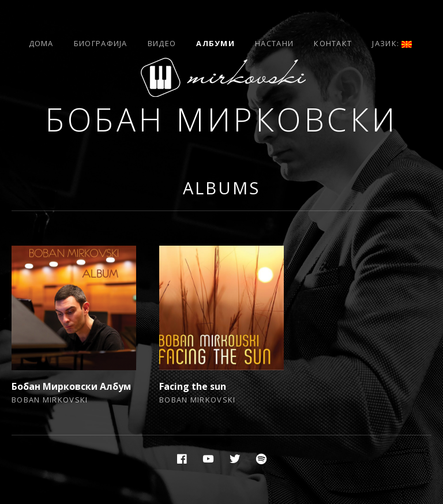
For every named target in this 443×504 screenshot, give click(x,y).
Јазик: (392, 43)
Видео (162, 43)
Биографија (101, 43)
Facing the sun (193, 386)
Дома (41, 43)
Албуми (215, 43)
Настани (274, 43)
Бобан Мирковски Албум (71, 386)
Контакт (333, 43)
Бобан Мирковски (221, 119)
